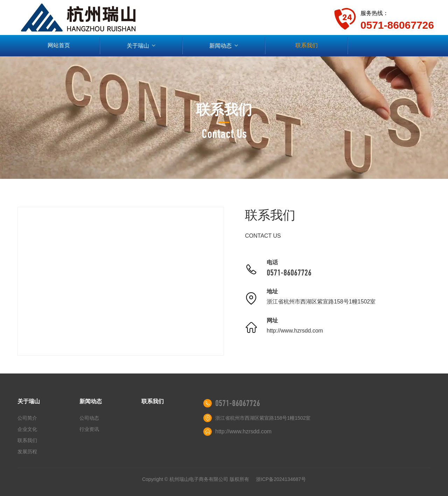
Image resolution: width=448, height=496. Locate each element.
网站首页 (59, 45)
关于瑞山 (142, 46)
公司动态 (89, 418)
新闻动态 (224, 46)
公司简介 (27, 418)
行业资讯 (89, 429)
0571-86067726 (289, 273)
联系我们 (307, 45)
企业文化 (27, 429)
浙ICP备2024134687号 (281, 479)
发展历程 (27, 452)
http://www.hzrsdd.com (295, 331)
